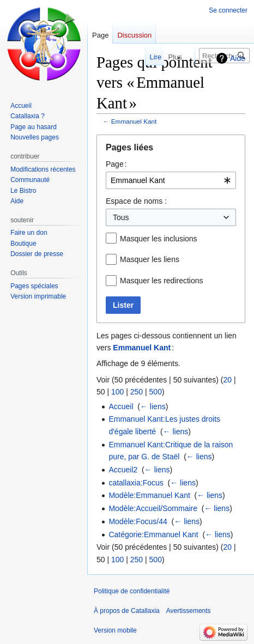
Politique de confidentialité (132, 591)
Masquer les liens (150, 259)
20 (227, 380)
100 (117, 392)
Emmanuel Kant (134, 121)
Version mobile (115, 630)
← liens (153, 406)
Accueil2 (123, 470)
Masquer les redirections (162, 281)
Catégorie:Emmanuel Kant (153, 534)
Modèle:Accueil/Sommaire (153, 508)
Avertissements (189, 611)
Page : (116, 164)
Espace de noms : (136, 201)
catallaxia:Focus (136, 483)
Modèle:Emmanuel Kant (149, 495)
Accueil (121, 406)
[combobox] (171, 180)
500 (156, 392)
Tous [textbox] (121, 217)
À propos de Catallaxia (127, 611)
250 (137, 392)
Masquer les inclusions (159, 239)
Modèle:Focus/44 (138, 521)
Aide (238, 58)
